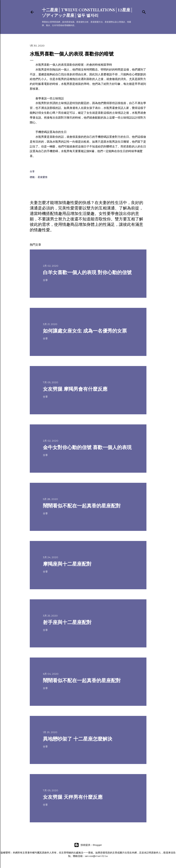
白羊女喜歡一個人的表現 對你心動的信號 (87, 272)
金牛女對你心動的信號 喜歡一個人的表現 (87, 447)
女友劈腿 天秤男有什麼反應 (73, 797)
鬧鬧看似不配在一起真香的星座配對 (82, 506)
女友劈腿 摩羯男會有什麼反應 (75, 389)
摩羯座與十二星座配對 (67, 564)
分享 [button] (32, 171)
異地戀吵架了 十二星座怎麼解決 (78, 739)
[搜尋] (144, 11)
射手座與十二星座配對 (67, 622)
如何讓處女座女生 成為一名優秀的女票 (85, 331)
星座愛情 (43, 177)
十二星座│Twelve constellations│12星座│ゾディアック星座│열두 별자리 (88, 13)
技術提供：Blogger (88, 845)
